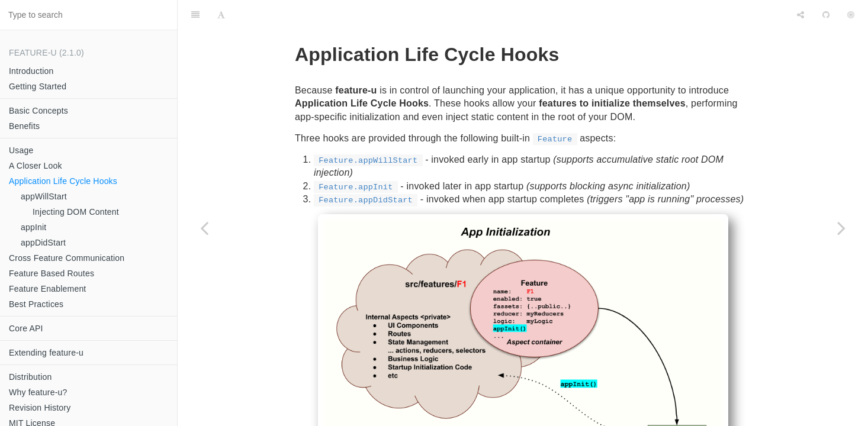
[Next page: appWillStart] (841, 228)
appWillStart (44, 196)
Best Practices (36, 304)
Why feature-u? (38, 392)
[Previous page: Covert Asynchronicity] (204, 228)
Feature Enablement (47, 289)
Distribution (30, 377)
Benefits (24, 126)
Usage (21, 150)
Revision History (40, 408)
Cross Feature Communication (67, 258)
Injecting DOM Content (76, 212)
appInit (33, 227)
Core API (26, 328)
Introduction (31, 71)
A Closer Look (36, 166)
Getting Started (38, 86)
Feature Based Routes (52, 273)
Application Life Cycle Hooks (63, 181)
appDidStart (43, 243)
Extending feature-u (46, 353)
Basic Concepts (38, 111)
